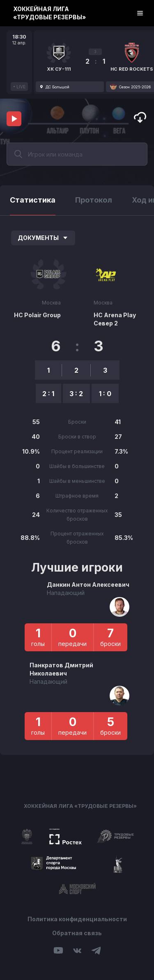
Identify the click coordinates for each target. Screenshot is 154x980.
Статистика (33, 200)
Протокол (94, 200)
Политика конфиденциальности (77, 919)
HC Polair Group (37, 315)
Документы (43, 238)
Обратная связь (77, 933)
